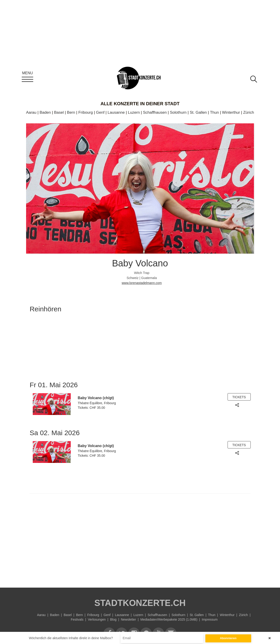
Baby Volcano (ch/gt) (96, 398)
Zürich (249, 112)
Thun (214, 112)
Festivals (77, 619)
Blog (113, 619)
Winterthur (231, 112)
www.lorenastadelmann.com (142, 283)
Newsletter (128, 619)
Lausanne (116, 112)
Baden (45, 112)
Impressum (210, 619)
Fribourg (86, 112)
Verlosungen (97, 619)
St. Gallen (198, 112)
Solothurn (178, 112)
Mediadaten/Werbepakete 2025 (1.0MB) (169, 619)
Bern (71, 112)
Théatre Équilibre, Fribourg (97, 403)
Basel (59, 112)
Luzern (134, 112)
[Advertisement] (140, 539)
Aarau (31, 112)
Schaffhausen (155, 112)
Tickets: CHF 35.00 (91, 408)
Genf (100, 112)
